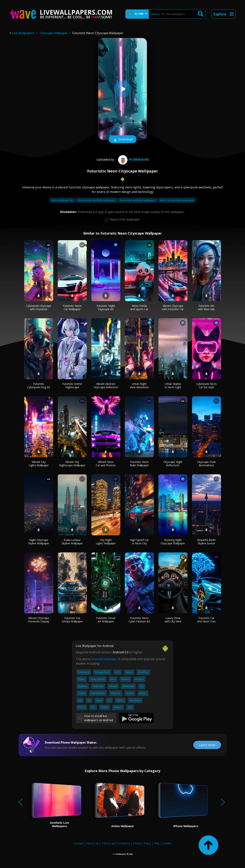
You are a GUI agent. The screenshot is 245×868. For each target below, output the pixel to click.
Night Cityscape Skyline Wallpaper (39, 542)
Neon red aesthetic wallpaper (177, 200)
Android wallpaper (104, 659)
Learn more (207, 745)
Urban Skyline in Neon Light (173, 385)
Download (123, 140)
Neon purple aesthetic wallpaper (97, 200)
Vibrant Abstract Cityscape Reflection (106, 385)
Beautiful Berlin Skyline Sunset (206, 542)
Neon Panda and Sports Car (139, 307)
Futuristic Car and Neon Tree (206, 620)
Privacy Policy (142, 843)
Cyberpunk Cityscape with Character (39, 307)
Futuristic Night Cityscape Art (106, 307)
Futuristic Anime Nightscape (72, 385)
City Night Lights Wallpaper (106, 542)
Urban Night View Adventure (139, 385)
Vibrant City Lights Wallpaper (39, 464)
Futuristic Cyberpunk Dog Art (39, 385)
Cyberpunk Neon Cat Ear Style (206, 385)
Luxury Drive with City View (173, 620)
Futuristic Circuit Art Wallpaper (106, 620)
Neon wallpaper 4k (62, 200)
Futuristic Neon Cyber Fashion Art (139, 620)
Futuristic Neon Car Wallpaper (72, 307)
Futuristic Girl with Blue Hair (206, 307)
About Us (93, 843)
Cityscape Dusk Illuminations (206, 464)
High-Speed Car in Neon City (139, 542)
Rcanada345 (133, 159)
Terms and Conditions (116, 843)
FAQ (157, 843)
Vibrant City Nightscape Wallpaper (72, 464)
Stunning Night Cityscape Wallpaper (173, 542)
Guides (167, 843)
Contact (78, 843)
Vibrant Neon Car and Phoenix (106, 464)
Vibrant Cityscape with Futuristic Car (173, 307)
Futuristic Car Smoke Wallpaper (72, 620)
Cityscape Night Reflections (173, 464)
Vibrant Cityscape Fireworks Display (39, 620)
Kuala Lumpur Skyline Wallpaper (72, 542)
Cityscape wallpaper (54, 33)
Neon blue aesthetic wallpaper (138, 200)
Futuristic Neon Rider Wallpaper (139, 464)
